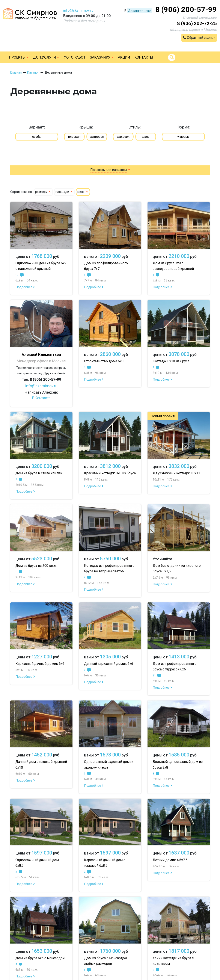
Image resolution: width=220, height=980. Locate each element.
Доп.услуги (46, 57)
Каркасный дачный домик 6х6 (40, 664)
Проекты (19, 57)
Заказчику (102, 57)
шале (146, 137)
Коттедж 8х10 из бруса (171, 361)
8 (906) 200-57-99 (186, 9)
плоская (74, 137)
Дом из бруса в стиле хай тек (39, 473)
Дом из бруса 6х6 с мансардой (40, 958)
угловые (183, 137)
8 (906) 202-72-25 (197, 23)
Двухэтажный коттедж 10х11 (176, 473)
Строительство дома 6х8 (104, 361)
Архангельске (140, 11)
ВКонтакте (41, 398)
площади (64, 192)
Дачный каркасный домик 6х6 (109, 664)
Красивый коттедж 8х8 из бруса (110, 473)
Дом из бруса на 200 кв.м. (36, 566)
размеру (43, 192)
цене (83, 192)
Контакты (144, 57)
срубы (37, 137)
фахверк (123, 137)
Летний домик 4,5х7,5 (170, 860)
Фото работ (75, 57)
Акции (124, 57)
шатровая (97, 137)
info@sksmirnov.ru (78, 10)
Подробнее (25, 287)
